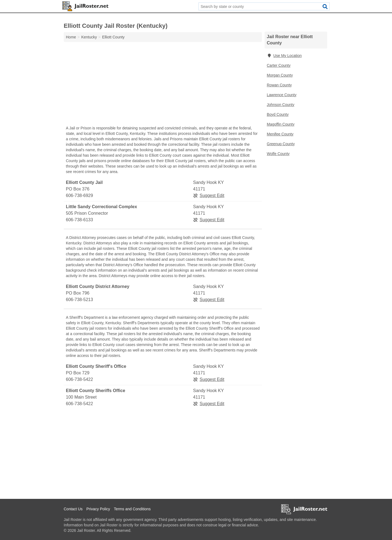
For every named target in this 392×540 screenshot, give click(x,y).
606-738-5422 (79, 379)
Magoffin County (281, 124)
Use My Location (284, 56)
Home (71, 37)
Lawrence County (282, 95)
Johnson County (281, 105)
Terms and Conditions (132, 509)
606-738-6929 (79, 195)
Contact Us (73, 509)
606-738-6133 (79, 220)
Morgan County (280, 75)
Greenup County (281, 144)
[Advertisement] (163, 85)
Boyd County (278, 114)
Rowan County (279, 85)
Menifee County (280, 134)
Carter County (279, 65)
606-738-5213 (79, 300)
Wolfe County (278, 154)
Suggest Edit (209, 195)
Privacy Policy (98, 509)
